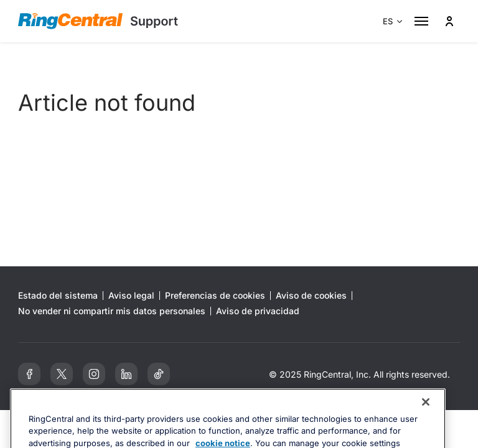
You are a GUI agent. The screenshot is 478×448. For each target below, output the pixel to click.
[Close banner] (426, 422)
